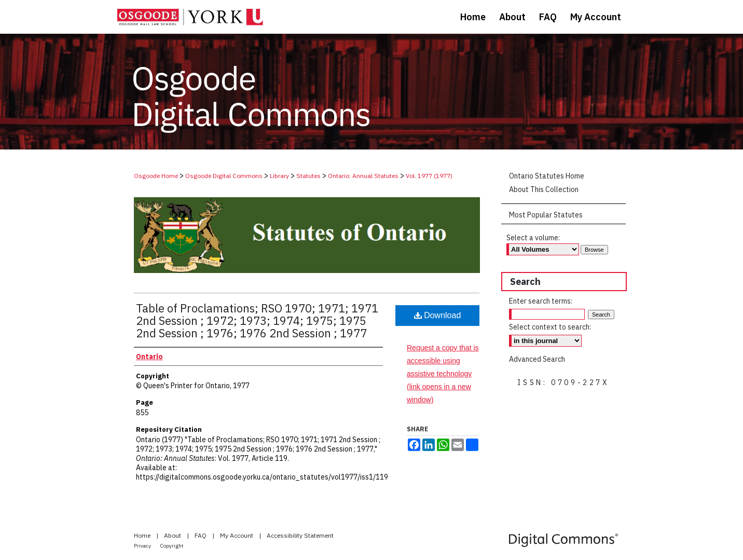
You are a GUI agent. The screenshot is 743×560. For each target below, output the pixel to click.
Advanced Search (537, 359)
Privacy (143, 546)
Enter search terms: (541, 301)
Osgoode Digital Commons (224, 176)
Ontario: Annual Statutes (363, 176)
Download (438, 315)
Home (143, 535)
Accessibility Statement (300, 535)
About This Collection (544, 189)
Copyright (172, 546)
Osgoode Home (156, 176)
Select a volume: (533, 238)
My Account (237, 535)
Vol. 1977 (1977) (429, 176)
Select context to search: (550, 327)
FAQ (201, 535)
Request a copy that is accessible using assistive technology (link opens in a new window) (443, 374)
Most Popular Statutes (546, 215)
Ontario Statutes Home (547, 176)
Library (279, 176)
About (173, 535)
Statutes (308, 176)
